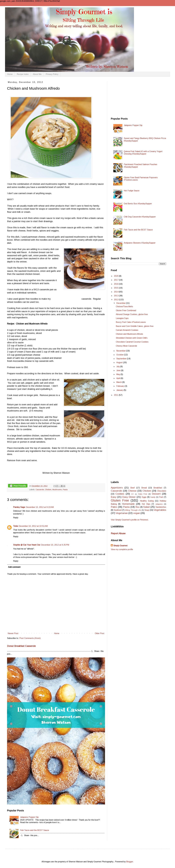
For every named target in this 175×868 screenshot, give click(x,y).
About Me (37, 74)
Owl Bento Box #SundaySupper (138, 204)
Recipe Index (23, 74)
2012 (116, 300)
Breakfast (158, 488)
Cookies (120, 494)
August (120, 362)
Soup (147, 510)
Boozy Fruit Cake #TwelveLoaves (131, 322)
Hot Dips (146, 504)
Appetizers (117, 488)
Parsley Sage (19, 507)
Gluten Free (120, 500)
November (121, 351)
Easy (114, 497)
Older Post (100, 633)
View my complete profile (122, 549)
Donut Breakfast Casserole (21, 646)
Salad (146, 507)
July (118, 367)
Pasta (65, 490)
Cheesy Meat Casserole (126, 346)
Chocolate (162, 491)
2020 (116, 276)
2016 (116, 284)
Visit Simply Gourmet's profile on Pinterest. (130, 520)
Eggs (144, 497)
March (119, 382)
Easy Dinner (129, 497)
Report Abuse (118, 533)
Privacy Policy (52, 74)
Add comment (14, 567)
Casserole (40, 490)
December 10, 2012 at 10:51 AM (33, 526)
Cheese (132, 491)
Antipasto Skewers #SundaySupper (140, 243)
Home (10, 74)
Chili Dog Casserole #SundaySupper (140, 217)
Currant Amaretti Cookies (127, 330)
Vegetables (160, 510)
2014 (116, 292)
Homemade (128, 504)
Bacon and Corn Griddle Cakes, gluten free (135, 326)
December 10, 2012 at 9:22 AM (40, 507)
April (119, 378)
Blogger (130, 862)
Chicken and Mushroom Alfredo (129, 334)
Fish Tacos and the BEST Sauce (34, 830)
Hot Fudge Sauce (132, 191)
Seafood (118, 510)
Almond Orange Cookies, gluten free (132, 314)
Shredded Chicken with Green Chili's (132, 338)
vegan (137, 513)
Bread (144, 488)
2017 (116, 280)
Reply (16, 518)
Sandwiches (161, 507)
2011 (116, 395)
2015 (116, 288)
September (122, 359)
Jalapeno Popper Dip (29, 817)
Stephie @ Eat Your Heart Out (27, 545)
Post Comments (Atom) (30, 638)
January (120, 390)
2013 (116, 296)
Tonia (15, 526)
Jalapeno (159, 504)
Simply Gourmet (120, 546)
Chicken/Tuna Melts (124, 307)
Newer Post (13, 633)
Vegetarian (122, 513)
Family (153, 497)
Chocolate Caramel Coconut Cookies (132, 342)
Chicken (48, 490)
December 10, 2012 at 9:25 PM (55, 545)
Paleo (114, 507)
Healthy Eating (147, 501)
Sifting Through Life (133, 510)
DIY (133, 494)
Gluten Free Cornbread (126, 310)
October (120, 355)
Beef (133, 488)
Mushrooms (57, 490)
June (119, 370)
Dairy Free (143, 494)
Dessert (156, 494)
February (121, 386)
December (121, 303)
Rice (137, 507)
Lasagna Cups (122, 318)
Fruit (161, 497)
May (118, 374)
